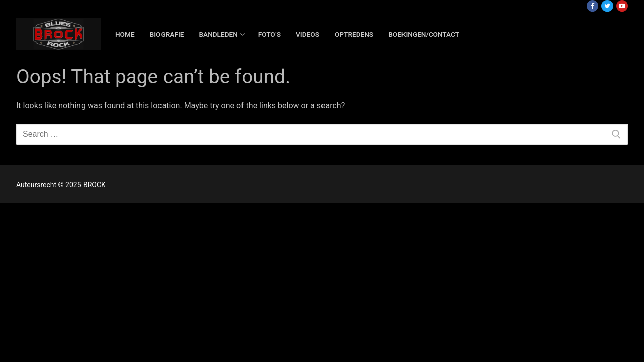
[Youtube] (622, 6)
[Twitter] (607, 6)
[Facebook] (592, 6)
